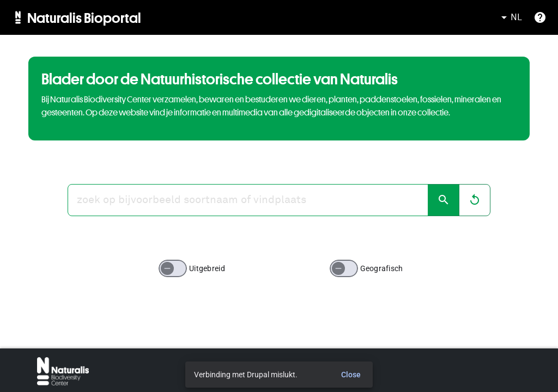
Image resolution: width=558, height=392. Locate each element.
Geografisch (382, 268)
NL (510, 17)
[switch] (173, 268)
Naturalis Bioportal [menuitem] (84, 17)
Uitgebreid (207, 268)
